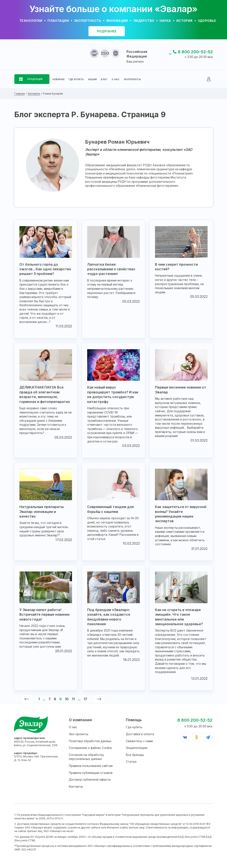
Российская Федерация (137, 54)
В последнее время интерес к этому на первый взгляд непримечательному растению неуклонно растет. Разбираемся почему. (111, 289)
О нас (73, 727)
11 (73, 699)
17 (85, 699)
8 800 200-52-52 (195, 52)
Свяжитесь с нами (139, 741)
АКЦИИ (92, 79)
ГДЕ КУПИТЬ (76, 79)
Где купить (134, 727)
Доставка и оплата (140, 734)
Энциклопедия (137, 748)
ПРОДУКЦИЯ (35, 79)
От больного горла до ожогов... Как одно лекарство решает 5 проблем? (45, 269)
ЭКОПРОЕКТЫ (132, 79)
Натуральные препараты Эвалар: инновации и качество (41, 512)
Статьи (131, 762)
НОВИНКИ (59, 79)
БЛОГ (104, 79)
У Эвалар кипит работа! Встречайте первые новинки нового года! (44, 615)
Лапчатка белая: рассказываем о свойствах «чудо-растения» (111, 269)
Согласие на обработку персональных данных (86, 757)
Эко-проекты (79, 734)
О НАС (116, 79)
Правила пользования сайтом (91, 766)
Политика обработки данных (90, 741)
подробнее (107, 31)
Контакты (76, 786)
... (44, 699)
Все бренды (135, 755)
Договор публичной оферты (90, 779)
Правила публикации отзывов (91, 773)
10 (67, 699)
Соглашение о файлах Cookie (90, 748)
